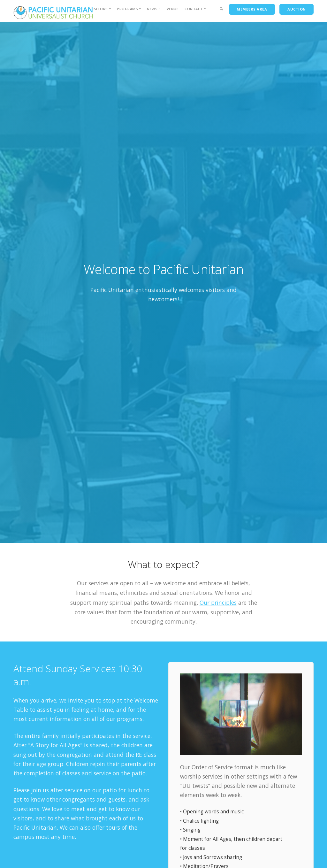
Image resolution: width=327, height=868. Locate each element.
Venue (173, 9)
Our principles (218, 603)
